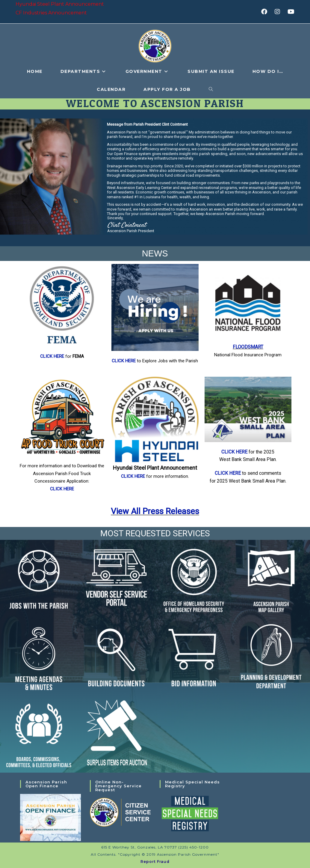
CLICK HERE (53, 356)
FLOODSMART (248, 347)
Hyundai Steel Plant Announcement (60, 4)
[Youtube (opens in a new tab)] (290, 12)
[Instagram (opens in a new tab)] (279, 12)
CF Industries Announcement (51, 13)
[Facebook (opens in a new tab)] (266, 12)
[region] (155, 180)
